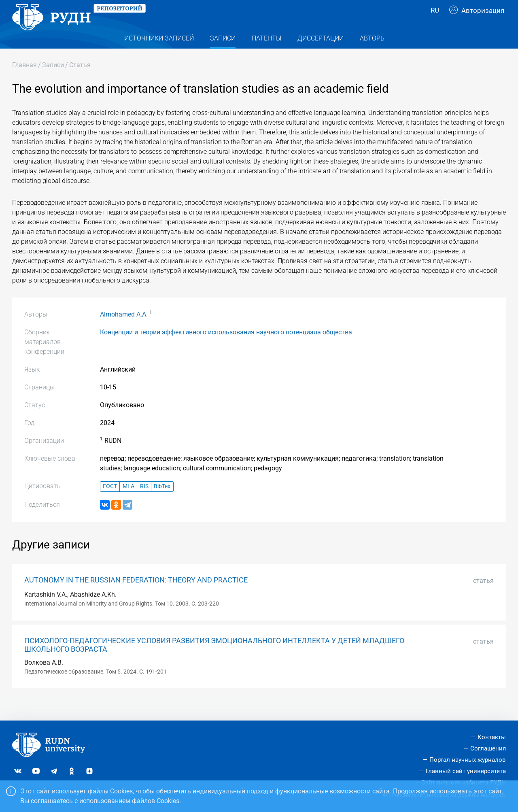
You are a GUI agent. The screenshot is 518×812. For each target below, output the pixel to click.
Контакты (492, 737)
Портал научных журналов (468, 760)
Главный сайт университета (466, 771)
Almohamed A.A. (124, 331)
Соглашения (488, 748)
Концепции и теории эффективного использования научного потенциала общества (226, 348)
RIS (144, 503)
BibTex (162, 503)
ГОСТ (110, 503)
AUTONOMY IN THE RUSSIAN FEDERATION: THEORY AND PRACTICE (136, 596)
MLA (128, 503)
